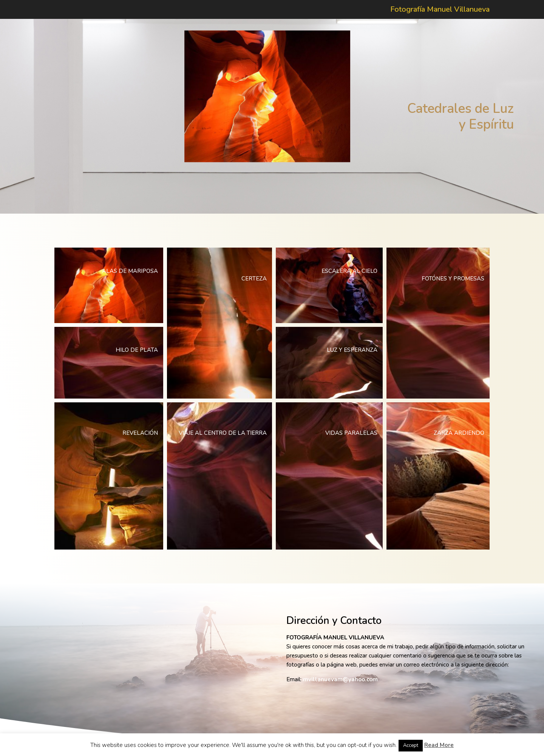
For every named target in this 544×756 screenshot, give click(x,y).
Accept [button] (411, 745)
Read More (439, 745)
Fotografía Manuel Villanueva (440, 11)
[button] (109, 285)
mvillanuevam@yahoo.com (340, 679)
